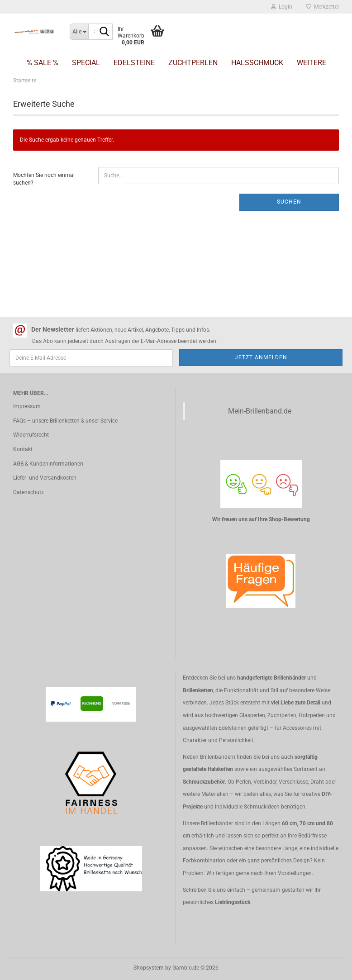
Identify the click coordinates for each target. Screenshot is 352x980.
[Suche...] (79, 32)
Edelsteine (134, 63)
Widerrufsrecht (31, 435)
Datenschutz (29, 492)
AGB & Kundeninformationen (48, 464)
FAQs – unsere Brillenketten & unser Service (65, 421)
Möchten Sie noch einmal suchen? (44, 179)
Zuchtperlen (193, 63)
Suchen (289, 202)
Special (86, 63)
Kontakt (23, 449)
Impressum (27, 406)
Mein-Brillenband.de (260, 411)
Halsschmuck (257, 63)
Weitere (312, 63)
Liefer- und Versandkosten (45, 478)
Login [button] (282, 7)
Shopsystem (149, 968)
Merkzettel (322, 7)
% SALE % (43, 63)
